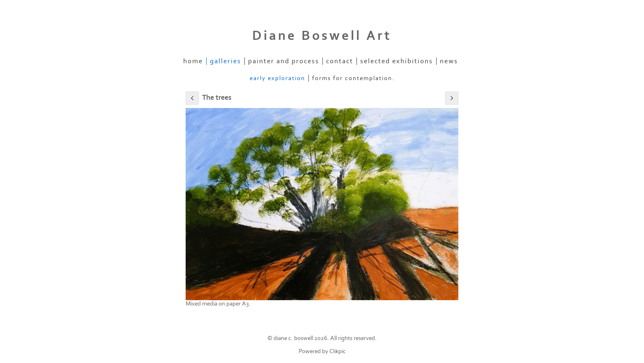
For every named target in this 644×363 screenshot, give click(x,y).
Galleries (225, 61)
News (449, 61)
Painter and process (284, 61)
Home (193, 61)
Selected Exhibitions (397, 61)
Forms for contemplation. (353, 78)
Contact (340, 61)
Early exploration (277, 78)
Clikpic (338, 351)
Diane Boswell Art (322, 36)
